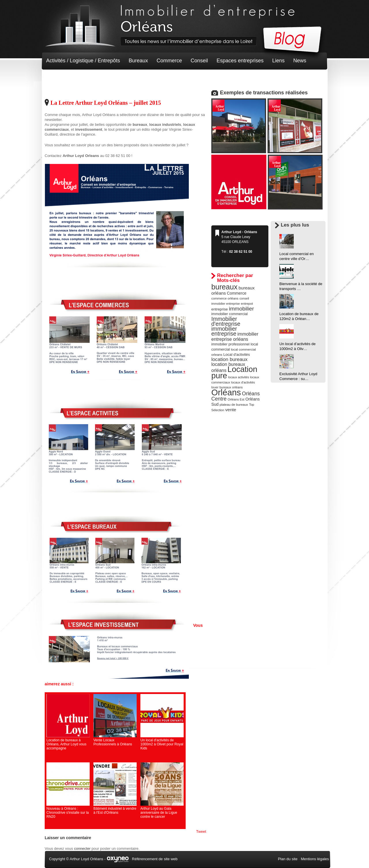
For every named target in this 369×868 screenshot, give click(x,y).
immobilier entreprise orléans (235, 337)
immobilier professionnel (230, 344)
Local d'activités (237, 355)
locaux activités (238, 377)
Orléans (226, 392)
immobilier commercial (229, 314)
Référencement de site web (155, 859)
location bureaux (229, 359)
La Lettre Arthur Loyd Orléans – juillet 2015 (106, 103)
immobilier (241, 309)
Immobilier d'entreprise (226, 321)
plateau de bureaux (234, 405)
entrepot (247, 304)
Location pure (234, 372)
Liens (278, 61)
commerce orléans (225, 298)
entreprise (220, 309)
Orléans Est (236, 399)
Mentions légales (315, 859)
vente (231, 410)
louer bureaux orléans (227, 387)
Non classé (59, 78)
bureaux (224, 287)
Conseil (199, 61)
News (300, 61)
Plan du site (288, 859)
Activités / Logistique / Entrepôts (83, 61)
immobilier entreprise (224, 331)
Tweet (201, 831)
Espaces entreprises (240, 61)
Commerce (169, 61)
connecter (82, 849)
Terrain (88, 78)
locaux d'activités (243, 382)
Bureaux (138, 61)
